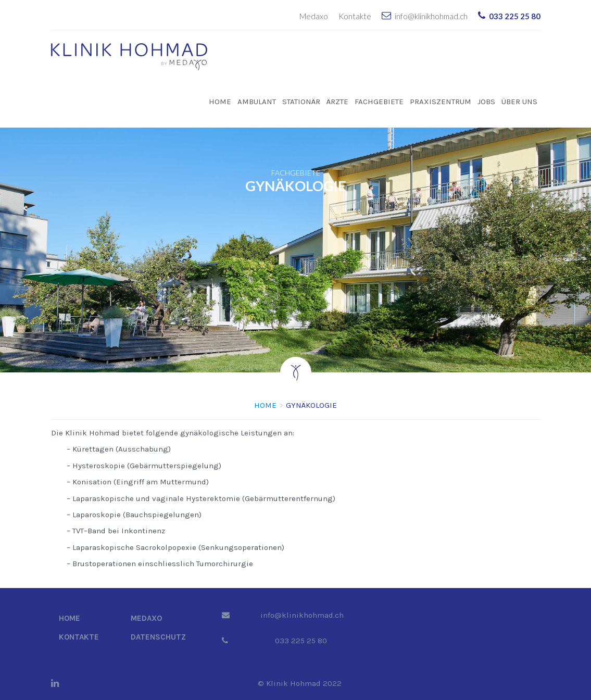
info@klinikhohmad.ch (431, 16)
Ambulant (257, 102)
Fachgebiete (379, 102)
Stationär (301, 102)
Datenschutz (158, 637)
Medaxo (314, 16)
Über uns (519, 102)
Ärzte (337, 102)
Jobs (486, 102)
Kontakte (355, 16)
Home (220, 102)
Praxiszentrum (441, 102)
